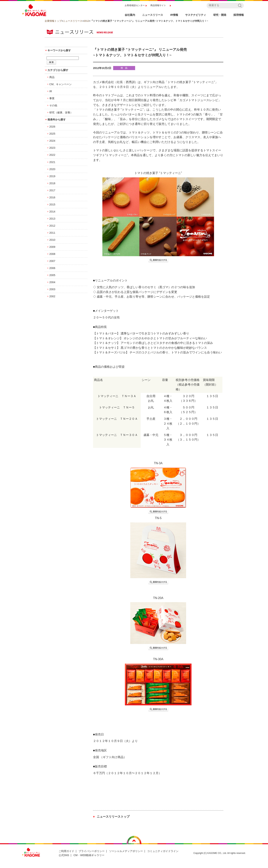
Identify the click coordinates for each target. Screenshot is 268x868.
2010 (52, 240)
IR (51, 91)
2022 (52, 155)
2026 (52, 127)
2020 (52, 169)
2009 (52, 247)
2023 (52, 148)
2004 (52, 282)
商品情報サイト (158, 5)
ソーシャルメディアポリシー (126, 851)
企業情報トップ (53, 21)
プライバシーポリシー (92, 851)
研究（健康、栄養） (61, 112)
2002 (52, 296)
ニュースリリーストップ (113, 817)
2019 (52, 176)
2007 (52, 261)
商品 (52, 77)
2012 (86, 21)
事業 (52, 98)
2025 (52, 134)
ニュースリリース (73, 21)
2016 (52, 197)
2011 (52, 233)
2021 (52, 162)
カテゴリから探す (58, 70)
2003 (52, 289)
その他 (53, 105)
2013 (52, 219)
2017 (52, 190)
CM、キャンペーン (60, 84)
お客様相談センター (135, 5)
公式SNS (64, 855)
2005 (52, 275)
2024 (52, 141)
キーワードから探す (59, 50)
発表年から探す (57, 120)
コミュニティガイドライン (163, 851)
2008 (52, 254)
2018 (52, 183)
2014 (52, 212)
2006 (52, 268)
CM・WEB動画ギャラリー (89, 855)
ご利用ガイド (66, 851)
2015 (52, 204)
